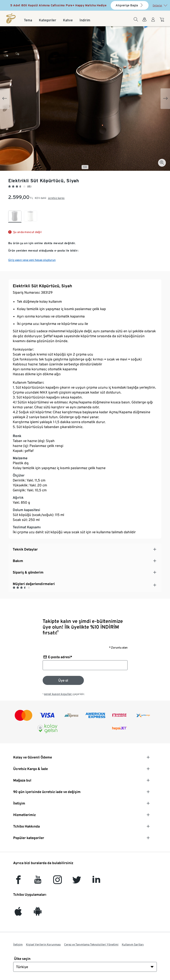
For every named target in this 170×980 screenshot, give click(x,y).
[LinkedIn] (96, 882)
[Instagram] (57, 882)
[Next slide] (165, 99)
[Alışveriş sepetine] (162, 22)
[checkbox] (15, 217)
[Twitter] (77, 882)
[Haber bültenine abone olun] (63, 680)
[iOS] (18, 913)
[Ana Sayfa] (11, 18)
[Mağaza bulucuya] (144, 22)
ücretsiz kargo (56, 198)
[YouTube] (38, 882)
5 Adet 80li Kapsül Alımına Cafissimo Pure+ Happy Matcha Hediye (58, 5)
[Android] (38, 913)
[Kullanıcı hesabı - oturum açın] (153, 22)
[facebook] (18, 882)
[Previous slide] (5, 99)
